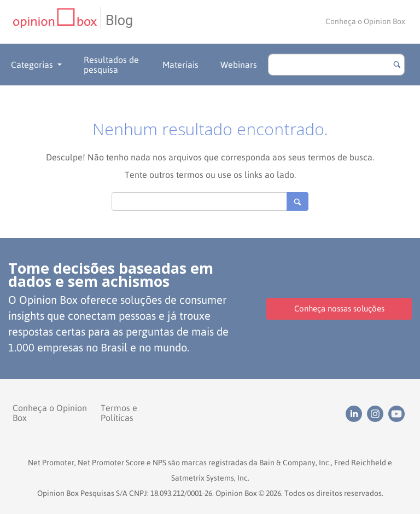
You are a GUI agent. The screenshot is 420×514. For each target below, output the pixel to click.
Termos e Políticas (119, 413)
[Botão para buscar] (397, 65)
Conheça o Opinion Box (365, 21)
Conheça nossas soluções (339, 308)
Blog (119, 21)
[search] (336, 65)
